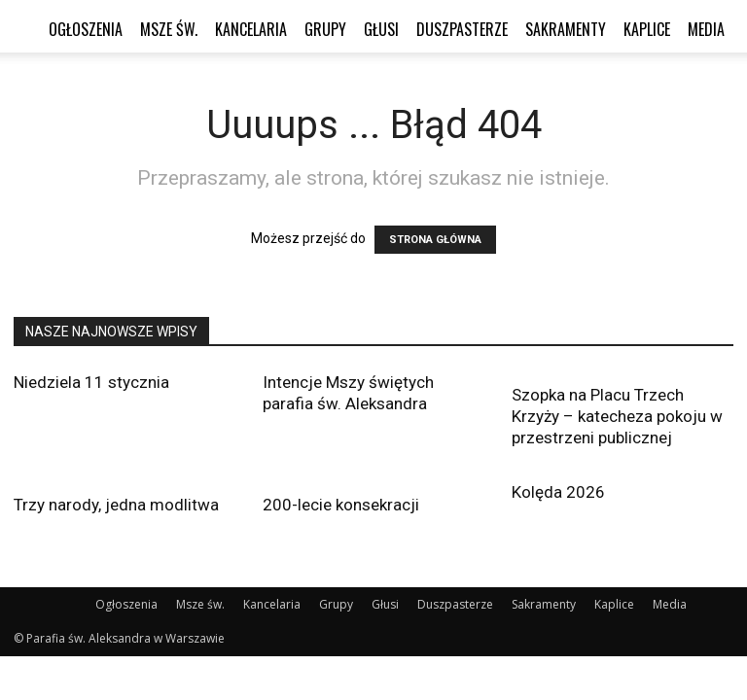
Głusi (381, 29)
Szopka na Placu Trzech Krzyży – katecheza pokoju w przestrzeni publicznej (617, 416)
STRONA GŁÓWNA (435, 240)
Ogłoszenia (86, 29)
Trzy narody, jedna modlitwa (116, 505)
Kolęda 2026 (558, 492)
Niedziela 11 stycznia (91, 382)
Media (706, 29)
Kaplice (647, 29)
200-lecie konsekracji (341, 505)
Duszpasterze (462, 29)
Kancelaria (251, 29)
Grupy (325, 29)
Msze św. (169, 29)
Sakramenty (566, 29)
